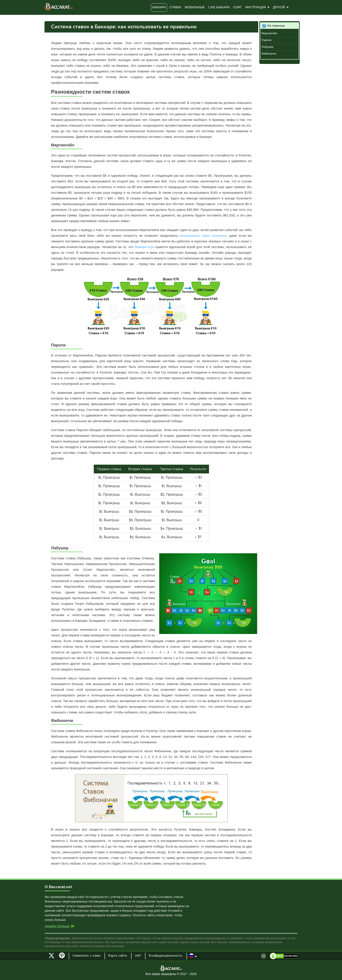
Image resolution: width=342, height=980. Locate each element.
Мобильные (195, 8)
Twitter (51, 956)
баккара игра (144, 247)
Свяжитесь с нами (86, 956)
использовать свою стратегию (203, 236)
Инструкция (256, 8)
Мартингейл (269, 33)
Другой (279, 8)
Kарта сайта (118, 956)
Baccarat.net (59, 7)
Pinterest (63, 957)
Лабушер (267, 47)
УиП (138, 956)
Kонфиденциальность (165, 956)
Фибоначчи (269, 54)
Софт (237, 8)
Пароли (267, 40)
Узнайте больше (57, 926)
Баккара (159, 8)
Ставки (175, 8)
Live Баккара (219, 8)
